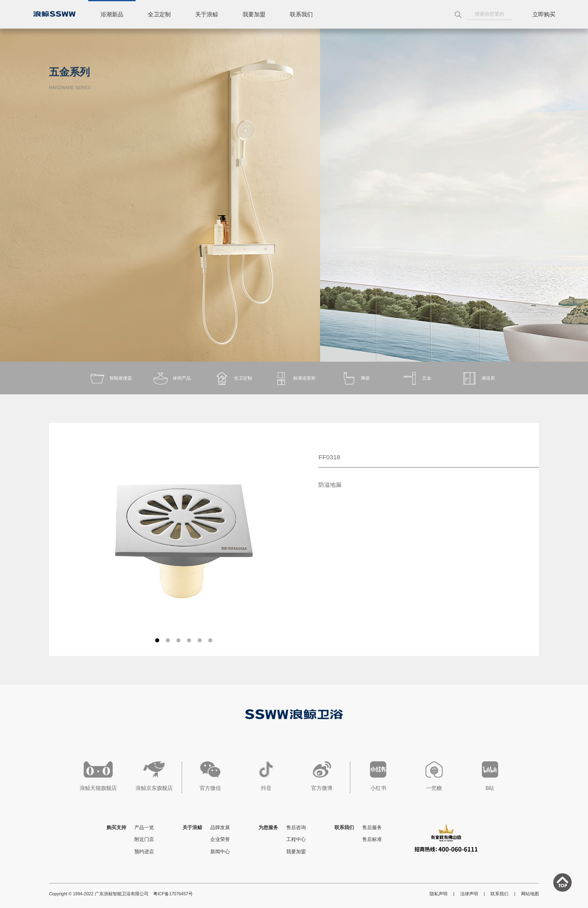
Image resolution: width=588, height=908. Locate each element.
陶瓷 (355, 378)
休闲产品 (171, 378)
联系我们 (301, 14)
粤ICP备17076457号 (173, 894)
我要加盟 (254, 14)
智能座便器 (110, 378)
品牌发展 (220, 827)
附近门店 (144, 839)
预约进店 (144, 852)
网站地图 (530, 894)
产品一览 (144, 827)
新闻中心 (220, 852)
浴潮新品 (112, 14)
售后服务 (372, 827)
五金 (416, 378)
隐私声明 (439, 894)
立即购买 (544, 14)
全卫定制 (159, 14)
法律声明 (469, 894)
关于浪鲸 (207, 14)
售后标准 (372, 839)
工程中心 (296, 839)
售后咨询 (296, 827)
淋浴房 (478, 378)
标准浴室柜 (294, 378)
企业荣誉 (220, 839)
